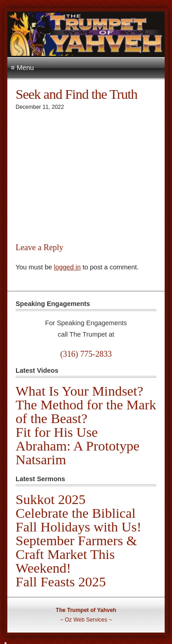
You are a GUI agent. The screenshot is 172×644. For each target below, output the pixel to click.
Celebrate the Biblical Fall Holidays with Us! (78, 520)
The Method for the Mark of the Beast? (86, 411)
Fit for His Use (57, 432)
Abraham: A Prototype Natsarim (78, 453)
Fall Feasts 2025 (61, 582)
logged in (67, 267)
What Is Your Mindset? (79, 391)
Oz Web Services (86, 620)
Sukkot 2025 (51, 499)
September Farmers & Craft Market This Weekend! (76, 554)
